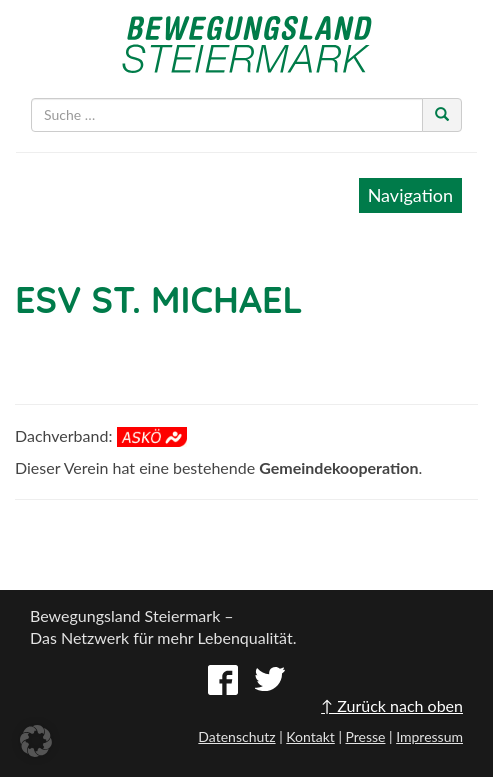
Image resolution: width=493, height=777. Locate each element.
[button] (36, 741)
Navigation (410, 195)
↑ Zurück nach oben (392, 705)
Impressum (429, 736)
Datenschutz (236, 736)
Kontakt (310, 736)
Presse (365, 736)
